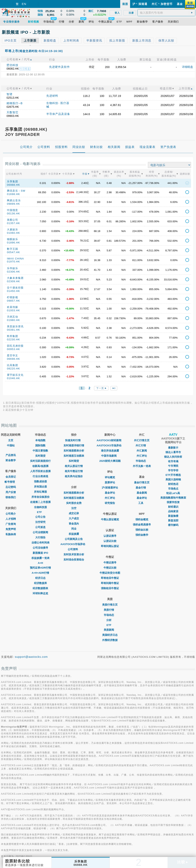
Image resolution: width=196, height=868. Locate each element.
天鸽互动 (12, 317)
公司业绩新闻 (40, 532)
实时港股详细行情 (74, 445)
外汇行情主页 (142, 440)
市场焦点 (173, 489)
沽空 (74, 508)
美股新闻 (110, 630)
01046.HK (13, 378)
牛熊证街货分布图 (110, 573)
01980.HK (13, 320)
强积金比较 (142, 530)
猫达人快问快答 (173, 457)
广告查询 (11, 524)
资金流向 (74, 524)
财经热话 (173, 484)
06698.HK (13, 359)
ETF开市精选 (173, 475)
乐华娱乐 (12, 268)
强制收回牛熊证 (110, 588)
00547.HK (13, 252)
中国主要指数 (40, 451)
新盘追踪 (173, 520)
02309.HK (13, 281)
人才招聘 (11, 519)
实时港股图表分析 (74, 451)
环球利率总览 (40, 593)
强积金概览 (142, 519)
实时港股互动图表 (74, 456)
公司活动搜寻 (40, 548)
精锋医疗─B (15, 103)
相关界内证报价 (74, 476)
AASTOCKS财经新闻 (110, 440)
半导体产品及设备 (58, 114)
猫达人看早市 (173, 452)
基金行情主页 (142, 482)
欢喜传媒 (12, 307)
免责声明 (11, 529)
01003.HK (13, 310)
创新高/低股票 (40, 466)
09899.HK (13, 204)
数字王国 (12, 249)
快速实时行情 (74, 440)
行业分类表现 (40, 476)
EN (24, 4)
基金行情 (142, 488)
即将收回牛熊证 (110, 578)
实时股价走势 (74, 503)
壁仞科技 (12, 65)
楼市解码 (173, 525)
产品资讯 (11, 455)
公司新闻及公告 (74, 539)
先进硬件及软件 (59, 67)
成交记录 (74, 513)
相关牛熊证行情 (74, 471)
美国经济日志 (110, 635)
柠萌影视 (12, 297)
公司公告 (40, 517)
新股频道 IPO (40, 553)
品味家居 (173, 511)
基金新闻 (142, 493)
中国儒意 (12, 210)
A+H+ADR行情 (40, 573)
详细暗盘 (187, 67)
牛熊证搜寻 (110, 563)
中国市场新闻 (110, 456)
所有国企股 (40, 487)
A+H (40, 563)
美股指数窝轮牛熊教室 (173, 498)
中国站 (11, 445)
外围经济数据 (110, 640)
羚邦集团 (12, 336)
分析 (110, 620)
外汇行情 (142, 445)
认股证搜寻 (110, 536)
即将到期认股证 (110, 546)
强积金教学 (142, 535)
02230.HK (13, 339)
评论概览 (110, 477)
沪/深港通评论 (110, 488)
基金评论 (110, 493)
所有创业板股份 (40, 497)
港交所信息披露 (110, 451)
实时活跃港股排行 (40, 461)
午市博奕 (173, 466)
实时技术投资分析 (74, 554)
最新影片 (173, 448)
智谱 (10, 94)
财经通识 (173, 507)
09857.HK (13, 301)
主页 (11, 440)
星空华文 (12, 355)
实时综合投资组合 (74, 560)
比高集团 (12, 365)
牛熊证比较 (110, 568)
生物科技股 (40, 507)
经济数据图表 (40, 588)
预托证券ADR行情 (40, 568)
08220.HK (13, 369)
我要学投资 (173, 502)
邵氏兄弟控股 (15, 346)
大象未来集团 (15, 278)
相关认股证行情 (74, 466)
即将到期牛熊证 (110, 583)
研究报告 (110, 503)
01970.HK (13, 262)
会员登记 (11, 477)
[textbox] (166, 13)
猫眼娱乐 (12, 239)
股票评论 (110, 482)
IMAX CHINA (15, 259)
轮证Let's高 (173, 493)
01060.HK (13, 233)
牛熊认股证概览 (110, 519)
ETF (40, 512)
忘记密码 (11, 487)
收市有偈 (173, 461)
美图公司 (12, 220)
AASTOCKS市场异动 (74, 544)
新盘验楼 (173, 516)
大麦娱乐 (12, 230)
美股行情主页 (110, 605)
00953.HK (13, 349)
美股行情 (110, 610)
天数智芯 (12, 112)
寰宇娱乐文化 (15, 375)
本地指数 (40, 440)
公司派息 (40, 527)
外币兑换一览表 (142, 466)
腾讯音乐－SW (16, 191)
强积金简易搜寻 (142, 525)
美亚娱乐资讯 (15, 326)
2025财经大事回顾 (110, 461)
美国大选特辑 (173, 479)
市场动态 (110, 615)
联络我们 (11, 497)
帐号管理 (11, 482)
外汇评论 (110, 498)
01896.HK (13, 243)
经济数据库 (40, 583)
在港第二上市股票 (40, 502)
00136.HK (13, 213)
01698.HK (13, 194)
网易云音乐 (14, 200)
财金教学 (11, 460)
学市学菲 (173, 470)
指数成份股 (40, 481)
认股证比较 (110, 541)
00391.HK (13, 330)
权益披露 (74, 534)
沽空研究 (40, 522)
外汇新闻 (142, 451)
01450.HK (13, 291)
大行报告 (40, 537)
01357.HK (13, 223)
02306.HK (13, 272)
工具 (142, 503)
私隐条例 (11, 534)
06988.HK (13, 185)
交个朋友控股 (15, 288)
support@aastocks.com (31, 657)
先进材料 (52, 96)
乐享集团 (12, 181)
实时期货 (40, 456)
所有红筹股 (40, 492)
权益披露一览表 (40, 558)
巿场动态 (142, 461)
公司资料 (74, 549)
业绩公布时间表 (40, 543)
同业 (74, 529)
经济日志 (40, 578)
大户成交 (74, 518)
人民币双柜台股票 (40, 471)
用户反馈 (11, 492)
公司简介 (11, 514)
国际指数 (40, 445)
